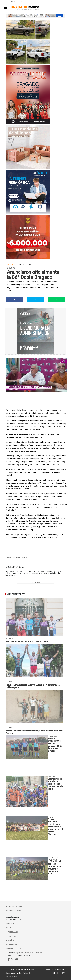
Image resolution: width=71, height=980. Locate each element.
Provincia (11, 936)
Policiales (12, 932)
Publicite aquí (13, 911)
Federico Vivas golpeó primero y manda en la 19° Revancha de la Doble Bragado (33, 686)
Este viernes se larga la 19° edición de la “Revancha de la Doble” (55, 784)
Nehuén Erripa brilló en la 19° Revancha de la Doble (27, 641)
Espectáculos (14, 949)
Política (11, 940)
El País (10, 924)
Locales (11, 928)
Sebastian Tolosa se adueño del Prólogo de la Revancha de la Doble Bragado (34, 732)
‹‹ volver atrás (35, 582)
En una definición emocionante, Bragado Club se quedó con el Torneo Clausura (55, 827)
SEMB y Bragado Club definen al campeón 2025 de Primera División (55, 745)
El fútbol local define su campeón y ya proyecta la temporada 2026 (54, 868)
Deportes (11, 944)
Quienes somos (14, 906)
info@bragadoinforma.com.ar (27, 953)
